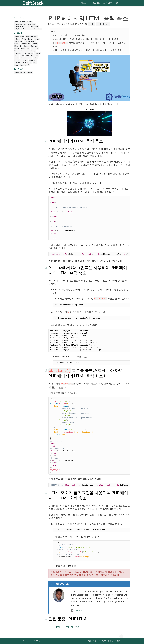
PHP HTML (103, 24)
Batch (37, 39)
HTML (17, 51)
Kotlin (17, 58)
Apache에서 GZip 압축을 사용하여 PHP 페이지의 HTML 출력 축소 (88, 39)
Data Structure (27, 29)
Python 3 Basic (20, 22)
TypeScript (29, 53)
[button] (89, 123)
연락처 (118, 641)
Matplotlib (35, 26)
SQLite (26, 63)
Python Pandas (30, 41)
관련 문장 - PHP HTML (68, 619)
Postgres (18, 63)
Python (17, 39)
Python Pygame (31, 37)
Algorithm (37, 29)
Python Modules (20, 24)
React (16, 55)
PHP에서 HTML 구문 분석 (66, 627)
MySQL (25, 60)
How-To (95, 3)
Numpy (17, 44)
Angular (38, 53)
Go (37, 55)
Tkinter (30, 22)
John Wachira (58, 24)
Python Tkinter (27, 39)
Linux (23, 48)
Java (33, 55)
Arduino (17, 60)
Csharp (23, 58)
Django (35, 44)
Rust (30, 58)
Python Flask (26, 44)
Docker (26, 46)
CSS (22, 55)
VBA (35, 63)
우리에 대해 (92, 641)
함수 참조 (108, 3)
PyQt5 (17, 29)
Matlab (17, 48)
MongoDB (33, 60)
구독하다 (115, 575)
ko (118, 3)
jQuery (33, 51)
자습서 (84, 3)
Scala (16, 65)
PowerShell (18, 41)
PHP (27, 55)
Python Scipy (19, 37)
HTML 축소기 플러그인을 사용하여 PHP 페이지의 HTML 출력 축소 (88, 50)
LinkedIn (76, 610)
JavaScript (32, 24)
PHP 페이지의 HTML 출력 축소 (71, 35)
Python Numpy (20, 26)
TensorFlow (19, 53)
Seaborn (34, 46)
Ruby (35, 58)
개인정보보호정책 (106, 641)
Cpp (36, 48)
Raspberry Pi (25, 65)
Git (28, 26)
